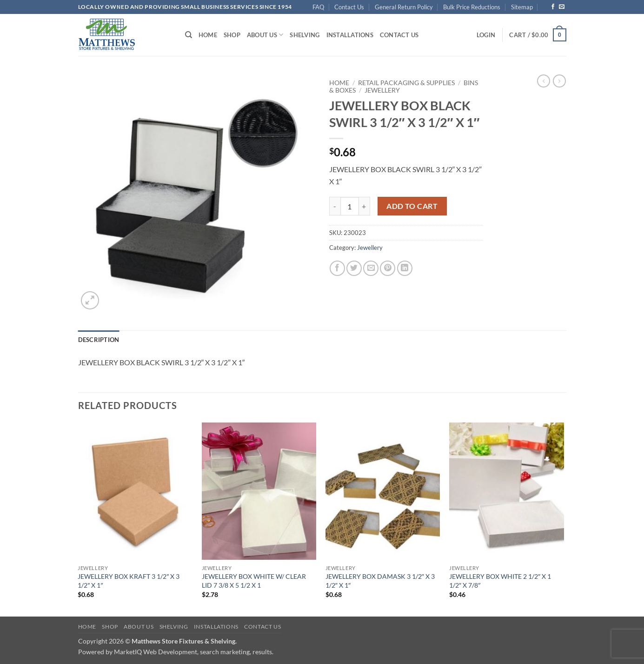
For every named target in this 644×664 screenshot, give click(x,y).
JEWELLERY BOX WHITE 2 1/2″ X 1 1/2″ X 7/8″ (500, 581)
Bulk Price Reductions (472, 7)
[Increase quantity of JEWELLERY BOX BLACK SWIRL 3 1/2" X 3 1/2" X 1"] (365, 206)
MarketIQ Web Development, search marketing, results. (194, 652)
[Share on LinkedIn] (405, 268)
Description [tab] (99, 340)
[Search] (189, 35)
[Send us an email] (562, 7)
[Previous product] (559, 81)
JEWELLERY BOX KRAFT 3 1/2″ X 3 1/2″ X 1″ (129, 581)
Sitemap (522, 7)
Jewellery (382, 90)
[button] (486, 35)
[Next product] (544, 81)
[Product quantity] (350, 206)
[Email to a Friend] (371, 268)
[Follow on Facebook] (553, 7)
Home (208, 35)
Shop (232, 35)
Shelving (305, 35)
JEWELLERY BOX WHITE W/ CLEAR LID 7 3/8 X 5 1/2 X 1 (254, 581)
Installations (350, 35)
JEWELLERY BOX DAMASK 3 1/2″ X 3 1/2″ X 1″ (380, 581)
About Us (265, 35)
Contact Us (349, 7)
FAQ (318, 7)
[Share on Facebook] (337, 268)
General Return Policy (404, 7)
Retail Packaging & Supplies (406, 83)
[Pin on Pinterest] (388, 268)
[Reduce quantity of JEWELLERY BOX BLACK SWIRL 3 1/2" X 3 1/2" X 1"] (335, 206)
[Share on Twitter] (354, 268)
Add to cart (412, 206)
